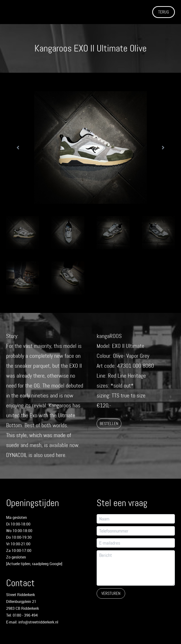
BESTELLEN (109, 424)
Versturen (111, 593)
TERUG (164, 12)
